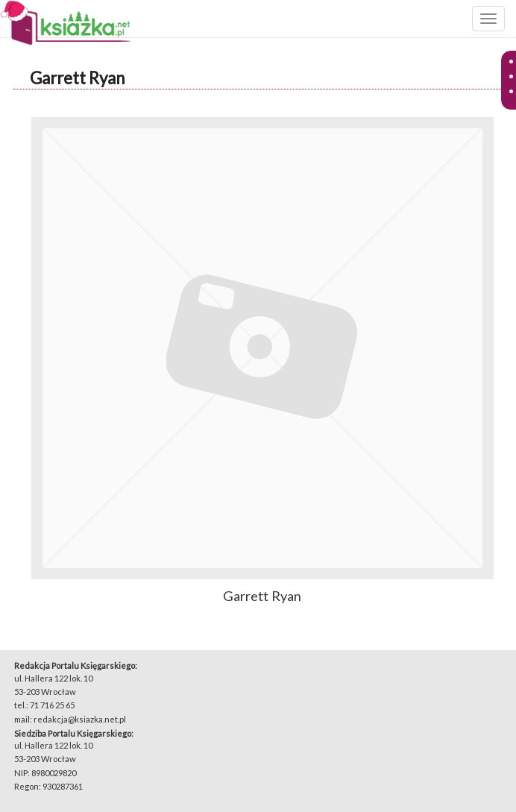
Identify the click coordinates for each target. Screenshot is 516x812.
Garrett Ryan (77, 78)
